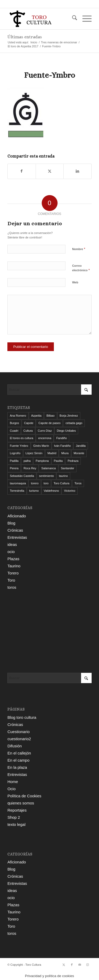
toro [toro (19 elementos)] (46, 483)
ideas (12, 544)
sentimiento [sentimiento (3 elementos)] (46, 476)
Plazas (13, 559)
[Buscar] (72, 19)
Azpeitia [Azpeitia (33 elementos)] (36, 416)
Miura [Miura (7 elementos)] (65, 453)
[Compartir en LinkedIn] (77, 171)
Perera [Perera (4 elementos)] (14, 468)
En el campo (18, 760)
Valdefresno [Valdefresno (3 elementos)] (51, 491)
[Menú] (84, 19)
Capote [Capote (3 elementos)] (29, 423)
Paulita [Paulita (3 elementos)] (58, 461)
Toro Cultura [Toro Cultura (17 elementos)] (62, 483)
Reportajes (17, 810)
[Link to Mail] (80, 965)
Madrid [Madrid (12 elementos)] (52, 453)
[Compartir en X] (50, 171)
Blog (11, 523)
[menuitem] (72, 19)
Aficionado (17, 516)
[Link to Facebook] (72, 965)
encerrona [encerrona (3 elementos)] (45, 438)
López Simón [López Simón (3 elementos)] (34, 453)
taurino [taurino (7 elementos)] (63, 476)
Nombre (79, 249)
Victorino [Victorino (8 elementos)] (70, 491)
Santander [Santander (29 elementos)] (68, 468)
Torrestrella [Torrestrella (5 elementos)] (17, 491)
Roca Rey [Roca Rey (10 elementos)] (30, 468)
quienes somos (21, 803)
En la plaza (17, 767)
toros (12, 587)
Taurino (14, 566)
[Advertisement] (49, 632)
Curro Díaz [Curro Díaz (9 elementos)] (45, 431)
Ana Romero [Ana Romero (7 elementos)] (18, 416)
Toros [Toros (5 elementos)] (78, 483)
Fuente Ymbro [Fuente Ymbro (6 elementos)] (19, 446)
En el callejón (19, 753)
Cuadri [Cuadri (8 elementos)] (14, 431)
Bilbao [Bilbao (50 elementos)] (51, 416)
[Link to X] (64, 965)
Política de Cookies (24, 796)
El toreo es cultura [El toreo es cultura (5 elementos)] (22, 438)
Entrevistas (17, 537)
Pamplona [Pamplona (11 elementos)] (42, 461)
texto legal (16, 824)
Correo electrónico (81, 268)
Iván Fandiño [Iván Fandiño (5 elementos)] (63, 446)
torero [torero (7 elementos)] (35, 483)
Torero (13, 573)
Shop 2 (14, 817)
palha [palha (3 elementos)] (27, 461)
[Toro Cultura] (41, 19)
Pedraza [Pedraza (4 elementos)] (73, 461)
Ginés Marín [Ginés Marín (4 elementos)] (41, 446)
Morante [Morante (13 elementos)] (79, 453)
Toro (11, 580)
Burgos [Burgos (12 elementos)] (14, 423)
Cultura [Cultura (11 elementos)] (28, 431)
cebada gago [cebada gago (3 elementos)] (74, 423)
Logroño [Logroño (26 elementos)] (15, 453)
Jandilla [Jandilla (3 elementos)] (81, 446)
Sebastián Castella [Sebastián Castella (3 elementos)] (22, 476)
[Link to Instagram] (88, 965)
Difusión (15, 746)
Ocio (11, 789)
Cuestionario (18, 732)
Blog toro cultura (22, 717)
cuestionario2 (19, 739)
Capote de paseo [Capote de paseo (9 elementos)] (49, 423)
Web (75, 282)
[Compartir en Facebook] (22, 171)
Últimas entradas (25, 37)
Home (13, 782)
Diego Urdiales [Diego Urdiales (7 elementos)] (66, 431)
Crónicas (15, 530)
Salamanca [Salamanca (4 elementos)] (48, 468)
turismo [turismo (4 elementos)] (34, 491)
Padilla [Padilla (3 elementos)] (14, 461)
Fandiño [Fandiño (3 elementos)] (62, 438)
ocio (11, 552)
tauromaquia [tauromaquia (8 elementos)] (18, 483)
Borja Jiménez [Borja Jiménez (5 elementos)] (69, 416)
